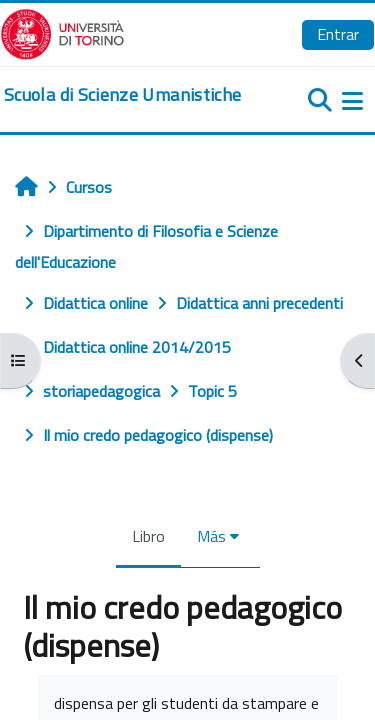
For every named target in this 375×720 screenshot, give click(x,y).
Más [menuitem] (211, 536)
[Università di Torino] (62, 32)
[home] (122, 95)
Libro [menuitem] (148, 536)
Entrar (338, 34)
